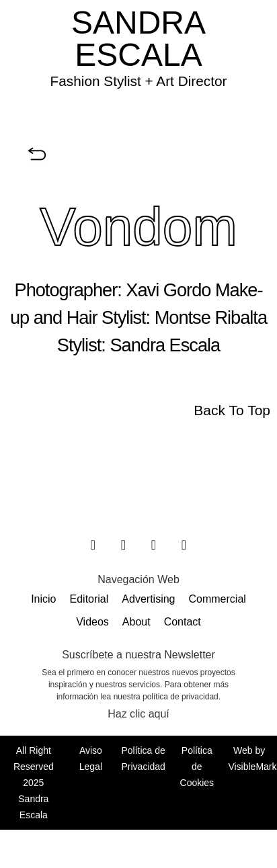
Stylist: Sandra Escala (138, 345)
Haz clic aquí (138, 714)
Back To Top (232, 410)
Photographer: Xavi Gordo (113, 290)
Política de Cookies (197, 767)
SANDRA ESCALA (138, 39)
